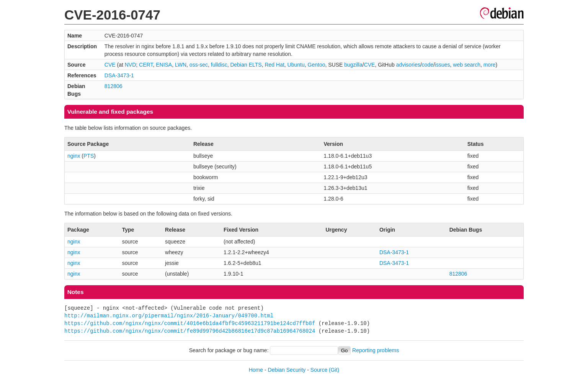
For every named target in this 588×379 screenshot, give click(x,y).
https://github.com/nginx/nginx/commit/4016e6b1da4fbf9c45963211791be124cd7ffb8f (190, 323)
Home (256, 370)
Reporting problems (376, 350)
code (428, 65)
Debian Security (287, 370)
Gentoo (317, 65)
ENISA (164, 65)
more (490, 65)
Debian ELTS (246, 65)
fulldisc (219, 65)
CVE (110, 65)
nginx (74, 156)
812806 (114, 86)
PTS (89, 156)
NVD (131, 65)
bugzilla (353, 65)
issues (443, 65)
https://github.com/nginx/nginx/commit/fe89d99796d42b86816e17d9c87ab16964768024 (190, 331)
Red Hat (274, 65)
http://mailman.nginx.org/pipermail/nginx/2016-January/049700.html (169, 316)
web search (467, 65)
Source (319, 370)
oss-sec (199, 65)
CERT (146, 65)
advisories (408, 65)
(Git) (334, 370)
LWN (181, 65)
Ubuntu (296, 65)
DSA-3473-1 (119, 75)
